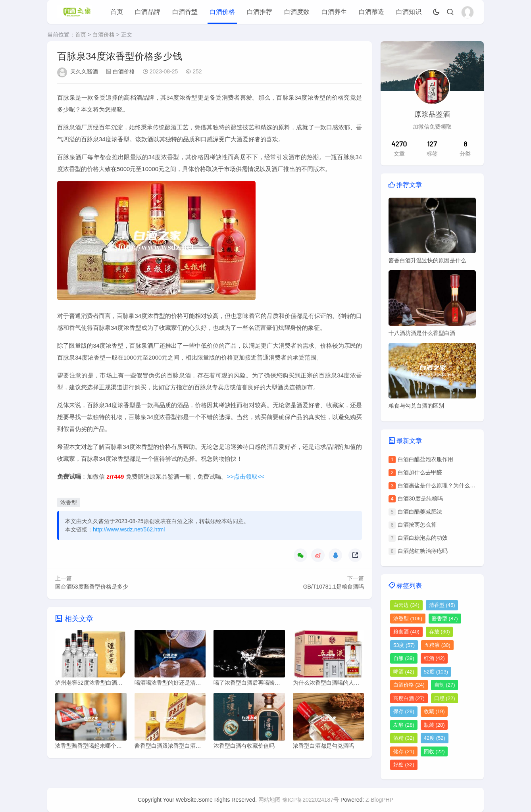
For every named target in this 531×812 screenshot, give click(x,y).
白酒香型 (185, 12)
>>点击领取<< (246, 476)
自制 (445, 685)
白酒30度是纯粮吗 (420, 498)
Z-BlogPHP (379, 800)
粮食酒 (406, 632)
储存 (404, 751)
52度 (436, 672)
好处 (404, 765)
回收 (434, 751)
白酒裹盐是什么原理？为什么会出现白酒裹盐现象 (459, 485)
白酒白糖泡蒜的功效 (423, 538)
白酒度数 (297, 12)
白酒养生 (334, 12)
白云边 (406, 605)
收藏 (434, 711)
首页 (117, 12)
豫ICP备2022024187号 (311, 800)
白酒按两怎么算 (417, 525)
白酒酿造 (371, 12)
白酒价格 (222, 12)
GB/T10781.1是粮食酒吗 (334, 587)
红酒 (434, 658)
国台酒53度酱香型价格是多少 (92, 587)
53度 (404, 645)
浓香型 (69, 502)
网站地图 (269, 800)
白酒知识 (409, 12)
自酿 (404, 658)
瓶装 (434, 725)
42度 (435, 738)
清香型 (442, 605)
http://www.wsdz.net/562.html (129, 529)
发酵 (404, 725)
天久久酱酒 (84, 71)
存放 (440, 632)
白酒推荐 (260, 12)
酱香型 (445, 619)
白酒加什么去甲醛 (420, 472)
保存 (404, 711)
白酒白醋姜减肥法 (420, 512)
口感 (445, 698)
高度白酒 (409, 698)
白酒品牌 (148, 12)
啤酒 (404, 672)
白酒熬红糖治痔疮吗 (423, 551)
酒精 (404, 738)
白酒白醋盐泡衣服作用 (425, 459)
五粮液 (437, 645)
